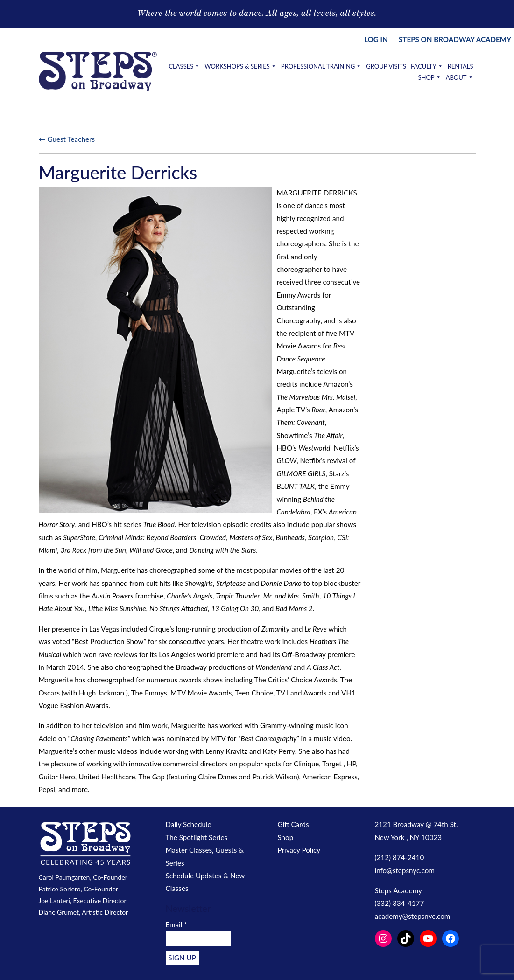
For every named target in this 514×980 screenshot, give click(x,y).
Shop (429, 77)
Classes (184, 66)
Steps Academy (398, 890)
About (460, 77)
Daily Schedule (189, 824)
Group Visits (386, 66)
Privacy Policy (299, 850)
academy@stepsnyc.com (413, 916)
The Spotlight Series (197, 837)
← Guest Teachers (67, 139)
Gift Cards (293, 824)
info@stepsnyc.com (405, 870)
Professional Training (321, 66)
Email (176, 924)
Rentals (461, 66)
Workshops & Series (240, 66)
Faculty (427, 66)
